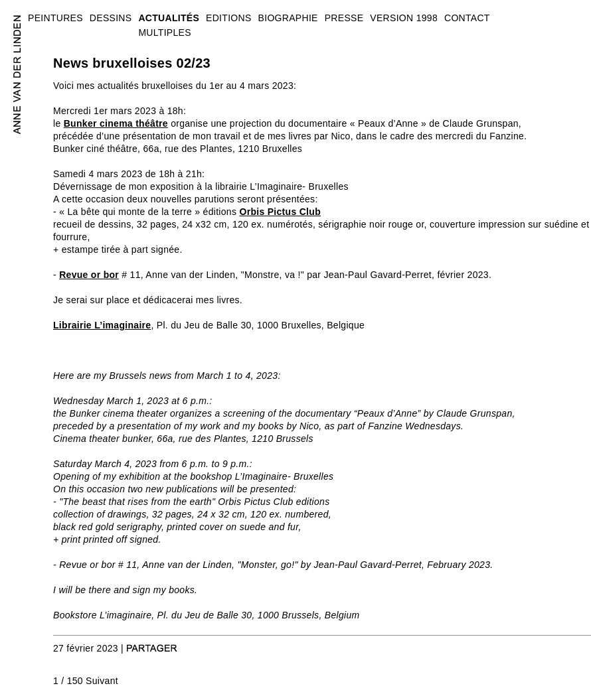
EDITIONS (229, 18)
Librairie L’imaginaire (102, 325)
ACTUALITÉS (169, 18)
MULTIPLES (164, 33)
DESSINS (111, 18)
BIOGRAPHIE (288, 18)
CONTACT (467, 18)
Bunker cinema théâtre (116, 123)
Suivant (102, 681)
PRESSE (344, 18)
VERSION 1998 (404, 18)
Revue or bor (89, 275)
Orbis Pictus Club (280, 212)
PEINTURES (55, 18)
